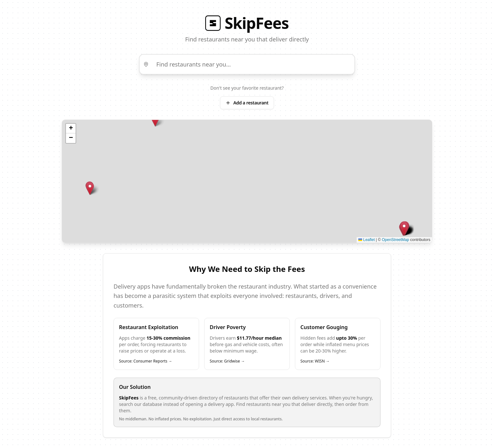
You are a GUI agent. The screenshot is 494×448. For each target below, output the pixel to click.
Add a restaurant (247, 103)
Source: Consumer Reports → (146, 361)
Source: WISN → (315, 361)
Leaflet (366, 240)
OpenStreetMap (395, 240)
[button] (155, 120)
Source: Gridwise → (227, 361)
